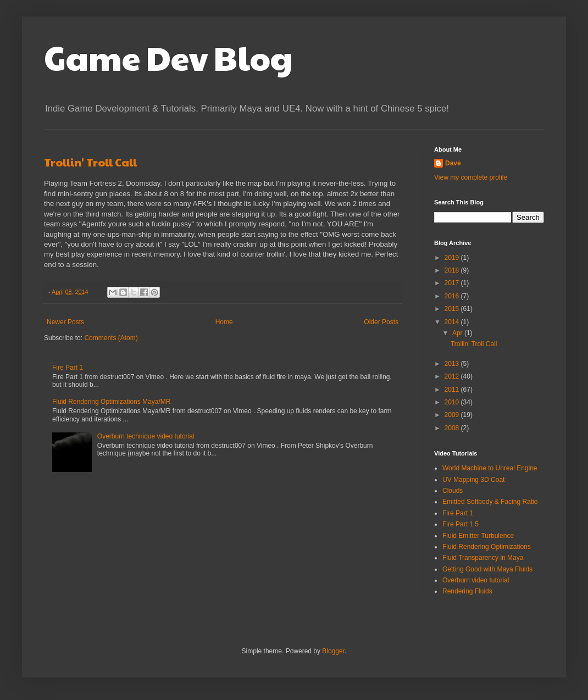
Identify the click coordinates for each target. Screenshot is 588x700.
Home (224, 322)
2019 (453, 258)
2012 (453, 376)
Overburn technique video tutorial (146, 436)
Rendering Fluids (467, 591)
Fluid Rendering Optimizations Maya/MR (111, 402)
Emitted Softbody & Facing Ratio (490, 502)
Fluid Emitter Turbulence (478, 536)
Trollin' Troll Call (90, 162)
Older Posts (381, 322)
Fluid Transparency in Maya (483, 558)
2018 (453, 270)
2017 (453, 283)
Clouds (453, 491)
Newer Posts (65, 322)
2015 (453, 309)
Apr (458, 333)
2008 (453, 428)
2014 (453, 322)
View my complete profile (471, 177)
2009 (453, 415)
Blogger (333, 651)
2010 (453, 402)
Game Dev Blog (168, 57)
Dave (453, 163)
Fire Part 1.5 (461, 524)
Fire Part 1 (68, 368)
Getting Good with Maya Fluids (487, 569)
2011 (453, 390)
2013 (453, 364)
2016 (453, 296)
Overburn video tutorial (476, 580)
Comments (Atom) (111, 338)
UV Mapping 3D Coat (473, 480)
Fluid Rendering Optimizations (487, 547)
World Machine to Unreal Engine (490, 468)
